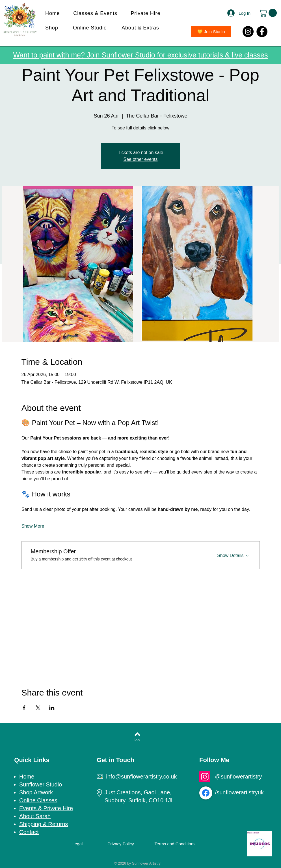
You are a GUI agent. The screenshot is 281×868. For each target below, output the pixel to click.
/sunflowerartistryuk (239, 792)
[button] (98, 13)
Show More (33, 526)
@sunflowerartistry (239, 777)
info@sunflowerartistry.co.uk (141, 777)
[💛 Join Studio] (211, 31)
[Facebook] (262, 32)
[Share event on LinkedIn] (52, 708)
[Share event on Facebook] (24, 708)
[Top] (137, 740)
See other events (141, 159)
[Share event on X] (38, 708)
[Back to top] (137, 734)
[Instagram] (248, 32)
